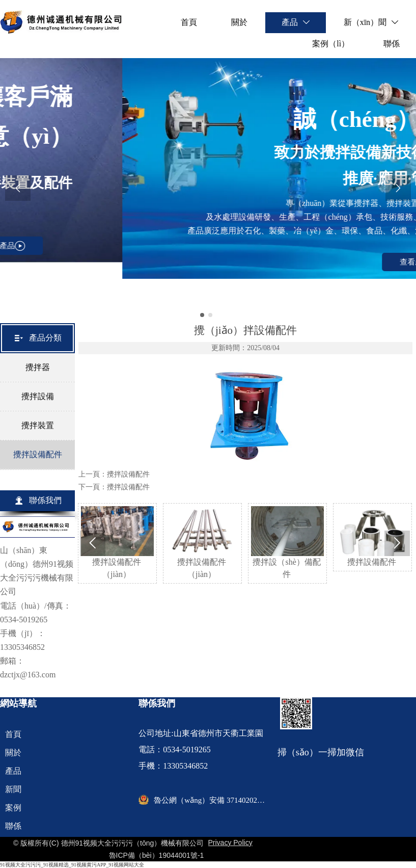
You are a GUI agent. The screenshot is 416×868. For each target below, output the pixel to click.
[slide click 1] (210, 315)
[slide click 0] (202, 315)
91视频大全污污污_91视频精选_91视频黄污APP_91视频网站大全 (72, 865)
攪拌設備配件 (128, 474)
